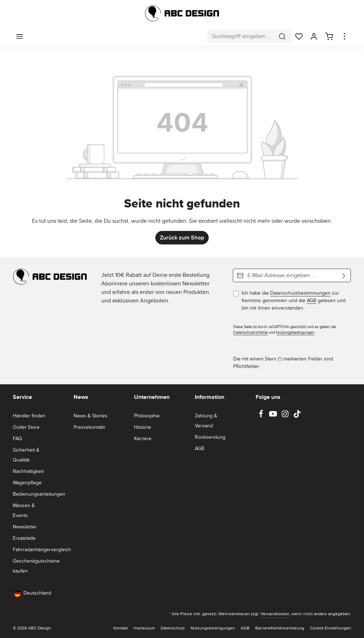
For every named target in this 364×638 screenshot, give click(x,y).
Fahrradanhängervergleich (42, 549)
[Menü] (20, 36)
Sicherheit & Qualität (26, 455)
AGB (312, 300)
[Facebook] (262, 416)
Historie (143, 427)
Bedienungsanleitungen (39, 494)
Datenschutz (173, 628)
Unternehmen (152, 397)
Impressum (144, 628)
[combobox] (241, 36)
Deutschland (33, 593)
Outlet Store (26, 427)
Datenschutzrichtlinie (250, 332)
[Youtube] (274, 416)
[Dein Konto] (314, 36)
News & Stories (90, 416)
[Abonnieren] (344, 275)
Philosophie (147, 416)
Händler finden (29, 416)
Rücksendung (210, 437)
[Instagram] (286, 416)
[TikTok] (297, 416)
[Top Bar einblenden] (344, 36)
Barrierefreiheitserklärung (280, 628)
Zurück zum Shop (182, 238)
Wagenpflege (27, 483)
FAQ (17, 438)
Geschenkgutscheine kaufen (36, 566)
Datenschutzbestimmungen (300, 293)
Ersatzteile (24, 538)
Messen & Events (24, 510)
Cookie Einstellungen (331, 628)
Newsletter (25, 527)
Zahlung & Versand (206, 421)
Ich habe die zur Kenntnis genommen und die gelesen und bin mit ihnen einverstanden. (294, 300)
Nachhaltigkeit (28, 471)
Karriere (143, 438)
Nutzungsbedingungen (295, 332)
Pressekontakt (89, 427)
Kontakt (121, 628)
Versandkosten (275, 614)
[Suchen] (282, 36)
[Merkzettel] (299, 36)
